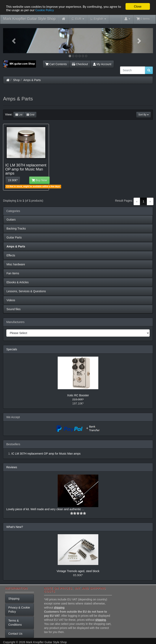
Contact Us (15, 634)
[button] (14, 41)
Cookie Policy (45, 10)
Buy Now (39, 180)
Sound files (14, 309)
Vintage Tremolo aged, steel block (78, 571)
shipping (59, 608)
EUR (78, 19)
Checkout (80, 64)
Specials (12, 349)
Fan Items (13, 273)
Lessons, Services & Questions (26, 291)
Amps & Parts (32, 80)
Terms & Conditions (15, 623)
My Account (102, 64)
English (98, 19)
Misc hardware (16, 264)
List (19, 115)
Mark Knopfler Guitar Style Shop (29, 19)
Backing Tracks (16, 229)
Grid (30, 115)
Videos (11, 300)
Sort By (144, 115)
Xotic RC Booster (78, 395)
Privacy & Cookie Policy (19, 610)
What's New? (15, 527)
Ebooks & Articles (18, 282)
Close (138, 6)
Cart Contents (56, 64)
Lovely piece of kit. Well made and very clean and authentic (44, 509)
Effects (11, 255)
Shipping (14, 599)
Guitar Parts (14, 237)
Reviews (12, 467)
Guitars (11, 220)
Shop (17, 80)
